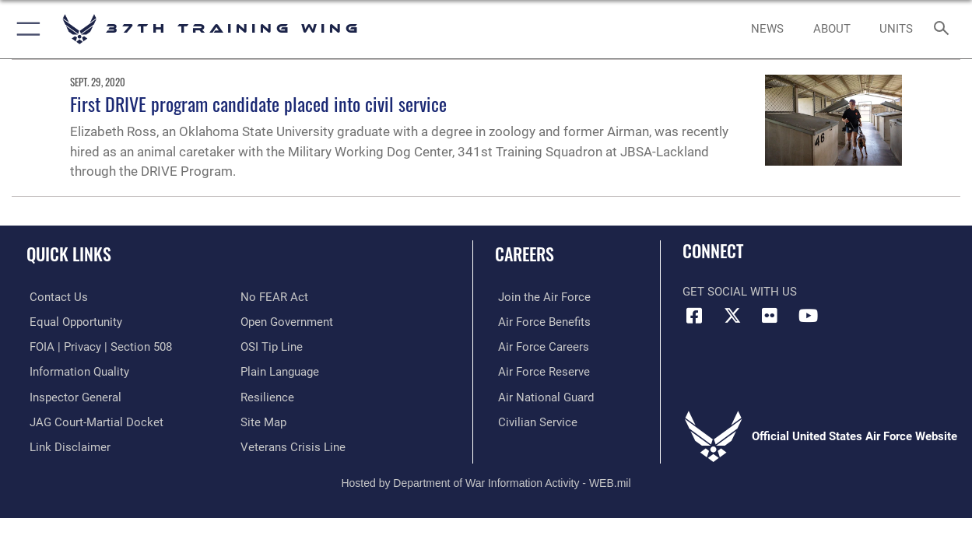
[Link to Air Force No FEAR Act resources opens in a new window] (274, 297)
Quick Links (69, 253)
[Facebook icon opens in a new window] (694, 316)
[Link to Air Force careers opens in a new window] (540, 346)
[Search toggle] (945, 30)
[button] (25, 29)
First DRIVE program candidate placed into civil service (258, 103)
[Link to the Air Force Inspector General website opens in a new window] (72, 396)
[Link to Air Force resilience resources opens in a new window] (267, 396)
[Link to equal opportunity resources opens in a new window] (73, 322)
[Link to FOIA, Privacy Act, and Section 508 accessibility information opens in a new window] (98, 346)
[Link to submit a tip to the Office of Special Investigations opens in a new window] (272, 346)
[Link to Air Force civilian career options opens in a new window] (535, 421)
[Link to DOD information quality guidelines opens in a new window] (76, 371)
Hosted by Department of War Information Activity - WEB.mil (486, 481)
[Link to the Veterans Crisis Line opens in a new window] (293, 446)
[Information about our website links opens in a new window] (67, 446)
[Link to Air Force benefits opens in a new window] (541, 322)
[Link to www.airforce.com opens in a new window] (541, 297)
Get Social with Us (740, 292)
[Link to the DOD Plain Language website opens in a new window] (280, 371)
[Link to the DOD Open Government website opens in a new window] (287, 322)
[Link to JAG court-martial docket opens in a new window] (93, 421)
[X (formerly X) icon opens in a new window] (732, 316)
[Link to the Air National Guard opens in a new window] (543, 396)
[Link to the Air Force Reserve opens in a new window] (541, 371)
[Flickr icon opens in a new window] (770, 316)
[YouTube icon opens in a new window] (808, 316)
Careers (525, 253)
